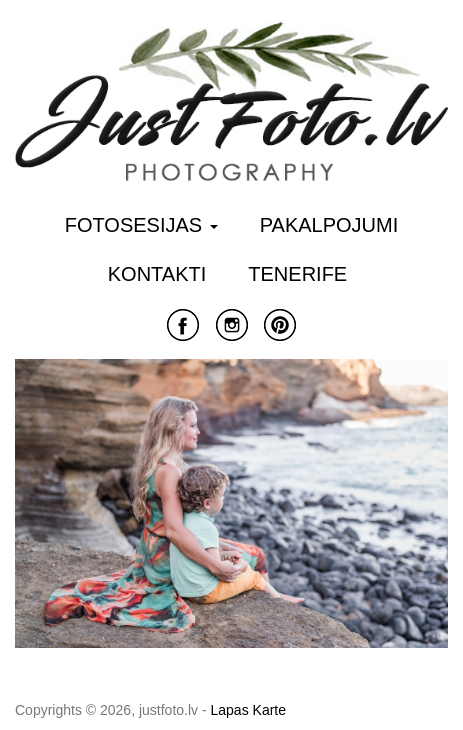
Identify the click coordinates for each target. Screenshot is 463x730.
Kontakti (157, 274)
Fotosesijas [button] (141, 225)
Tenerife (297, 274)
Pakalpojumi (329, 225)
